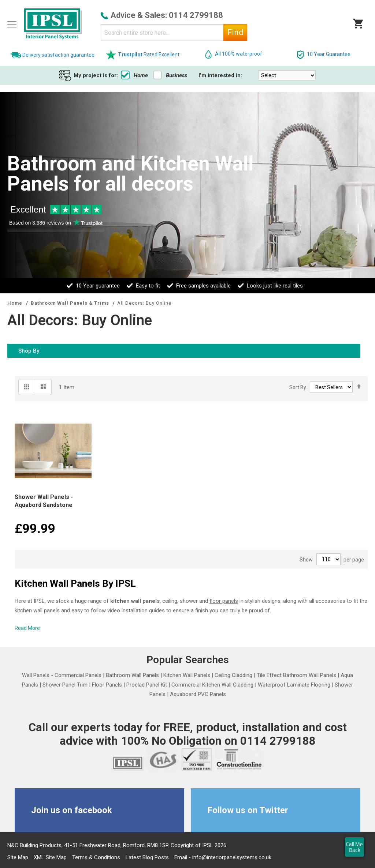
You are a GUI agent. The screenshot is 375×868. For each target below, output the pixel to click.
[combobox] (174, 33)
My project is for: (96, 75)
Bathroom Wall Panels (132, 675)
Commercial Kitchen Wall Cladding (212, 685)
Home (134, 75)
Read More (27, 628)
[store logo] (53, 24)
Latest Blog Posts (147, 857)
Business (170, 75)
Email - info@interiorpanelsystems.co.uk (223, 857)
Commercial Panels (78, 675)
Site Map (18, 857)
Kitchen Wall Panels (187, 675)
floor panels (224, 601)
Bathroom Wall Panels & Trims (71, 303)
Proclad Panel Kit (147, 685)
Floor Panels (107, 685)
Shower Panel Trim (65, 685)
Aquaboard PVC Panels (198, 694)
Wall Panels (36, 675)
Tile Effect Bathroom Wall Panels (296, 675)
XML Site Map (50, 857)
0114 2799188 (196, 15)
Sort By (298, 387)
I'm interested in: (220, 75)
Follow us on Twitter (248, 810)
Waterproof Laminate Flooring (294, 685)
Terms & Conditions (96, 857)
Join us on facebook (72, 810)
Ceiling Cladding (233, 675)
